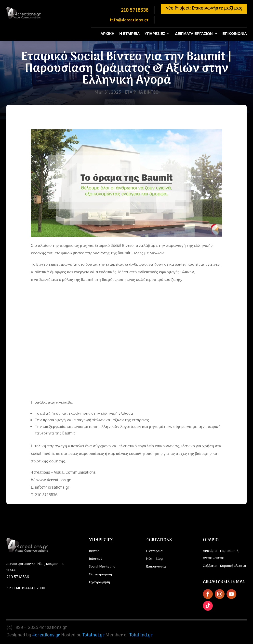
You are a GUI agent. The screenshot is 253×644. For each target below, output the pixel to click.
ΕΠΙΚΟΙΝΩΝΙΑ (235, 34)
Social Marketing (102, 567)
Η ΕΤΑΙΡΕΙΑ (129, 34)
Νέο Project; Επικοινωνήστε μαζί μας (204, 8)
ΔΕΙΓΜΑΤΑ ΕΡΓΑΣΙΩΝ (194, 34)
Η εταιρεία (154, 551)
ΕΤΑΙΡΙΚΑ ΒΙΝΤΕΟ (142, 93)
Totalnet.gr (93, 635)
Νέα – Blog (154, 559)
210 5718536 (18, 577)
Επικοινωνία (156, 567)
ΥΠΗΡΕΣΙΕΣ (155, 34)
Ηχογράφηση (99, 582)
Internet (95, 559)
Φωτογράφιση (100, 575)
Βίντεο (94, 551)
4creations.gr (46, 635)
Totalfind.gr (141, 635)
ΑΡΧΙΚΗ (108, 34)
